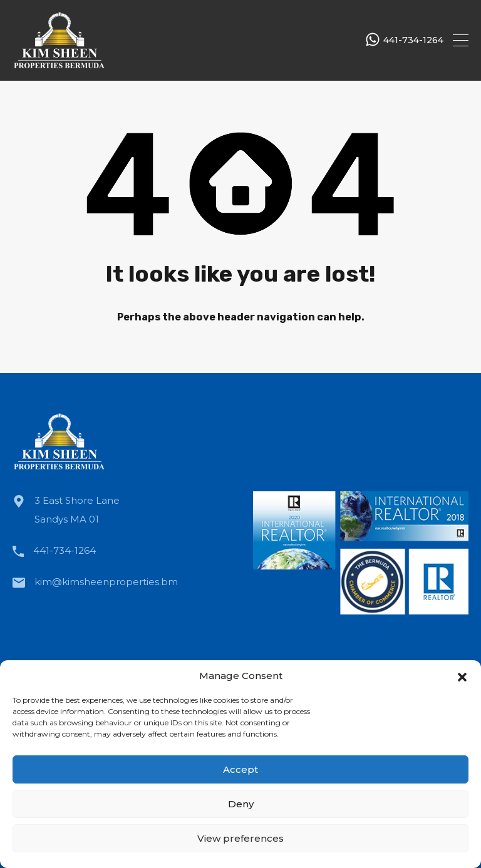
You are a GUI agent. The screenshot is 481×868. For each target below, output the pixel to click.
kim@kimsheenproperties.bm (106, 582)
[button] (462, 676)
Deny (241, 804)
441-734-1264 (413, 40)
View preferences (240, 838)
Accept (240, 769)
